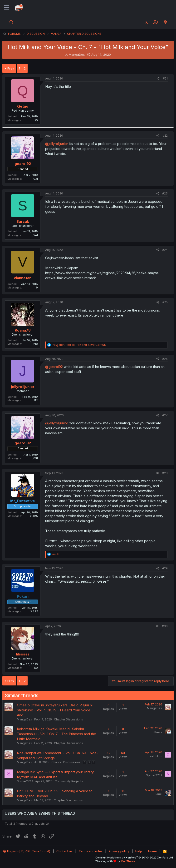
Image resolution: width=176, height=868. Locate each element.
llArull (159, 794)
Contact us (64, 851)
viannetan (23, 278)
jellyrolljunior (23, 387)
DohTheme (128, 861)
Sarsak (23, 221)
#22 (165, 136)
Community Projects (69, 781)
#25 (165, 302)
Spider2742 (25, 781)
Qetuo (23, 106)
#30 (165, 626)
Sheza (158, 732)
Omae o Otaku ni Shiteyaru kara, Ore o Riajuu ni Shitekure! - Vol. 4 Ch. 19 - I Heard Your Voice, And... (55, 710)
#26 (165, 359)
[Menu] (7, 8)
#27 (165, 415)
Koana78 (23, 330)
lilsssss (23, 654)
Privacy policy (119, 851)
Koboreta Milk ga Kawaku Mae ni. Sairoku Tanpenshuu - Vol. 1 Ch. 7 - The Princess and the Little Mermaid (56, 734)
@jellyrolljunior (57, 144)
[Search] (12, 22)
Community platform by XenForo (134, 858)
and (79, 345)
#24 (165, 250)
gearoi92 (23, 164)
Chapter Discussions (68, 719)
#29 (165, 568)
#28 (165, 473)
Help (139, 851)
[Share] (158, 79)
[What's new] (165, 22)
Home (152, 851)
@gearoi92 (54, 367)
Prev (11, 68)
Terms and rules (91, 851)
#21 (165, 78)
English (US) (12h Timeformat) (27, 851)
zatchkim (156, 756)
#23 (165, 193)
